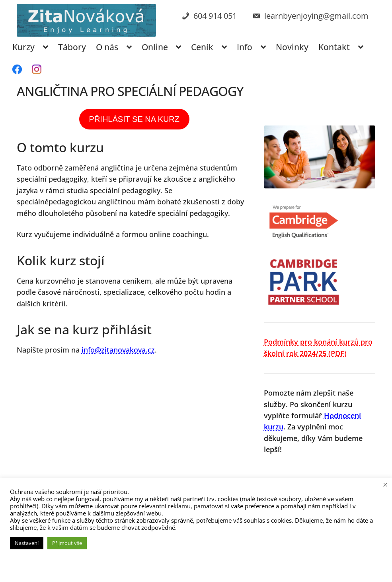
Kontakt (334, 47)
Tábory (72, 47)
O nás (107, 47)
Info (245, 47)
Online (155, 47)
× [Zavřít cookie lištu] (385, 484)
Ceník (202, 47)
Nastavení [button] (27, 543)
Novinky (292, 47)
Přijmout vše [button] (67, 543)
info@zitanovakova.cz (118, 350)
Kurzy (23, 47)
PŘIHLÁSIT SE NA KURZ (134, 119)
